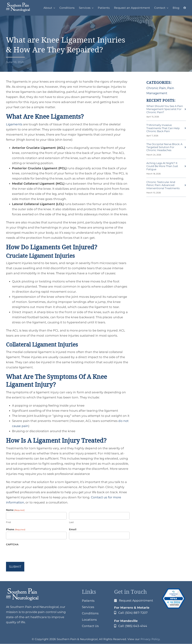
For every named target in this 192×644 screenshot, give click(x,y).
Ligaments (14, 124)
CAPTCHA (12, 544)
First (9, 522)
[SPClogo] (18, 4)
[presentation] (29, 553)
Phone (16, 529)
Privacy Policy (150, 639)
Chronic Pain (156, 88)
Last (71, 522)
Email (73, 529)
